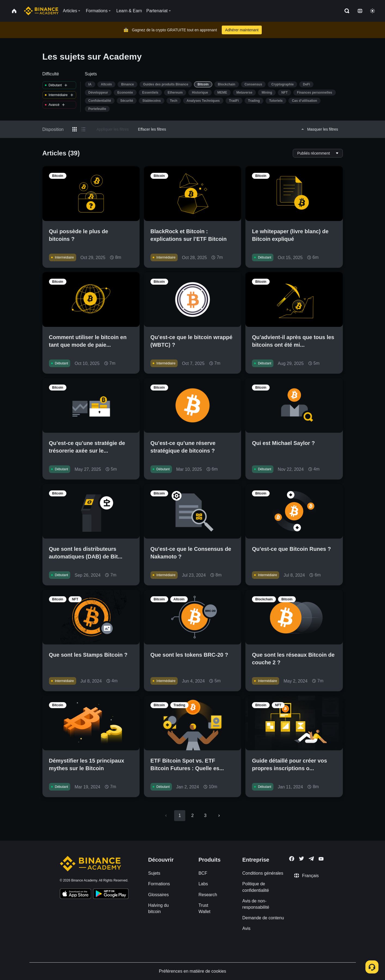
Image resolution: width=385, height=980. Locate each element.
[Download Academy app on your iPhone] (76, 895)
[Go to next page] (219, 816)
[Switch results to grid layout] (75, 129)
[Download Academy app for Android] (111, 895)
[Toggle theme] (372, 11)
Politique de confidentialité (256, 887)
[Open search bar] (345, 11)
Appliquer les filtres (113, 129)
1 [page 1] (180, 815)
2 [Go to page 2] (192, 815)
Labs (203, 884)
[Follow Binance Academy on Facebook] (292, 859)
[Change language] (360, 11)
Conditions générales (263, 873)
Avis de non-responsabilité (256, 904)
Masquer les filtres (319, 129)
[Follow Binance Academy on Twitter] (301, 859)
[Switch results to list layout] (83, 129)
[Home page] (41, 11)
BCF (203, 873)
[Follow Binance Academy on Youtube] (321, 859)
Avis (247, 928)
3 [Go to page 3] (205, 815)
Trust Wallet (204, 908)
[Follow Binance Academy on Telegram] (311, 859)
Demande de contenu (263, 918)
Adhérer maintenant (242, 30)
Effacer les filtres (152, 129)
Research (208, 895)
